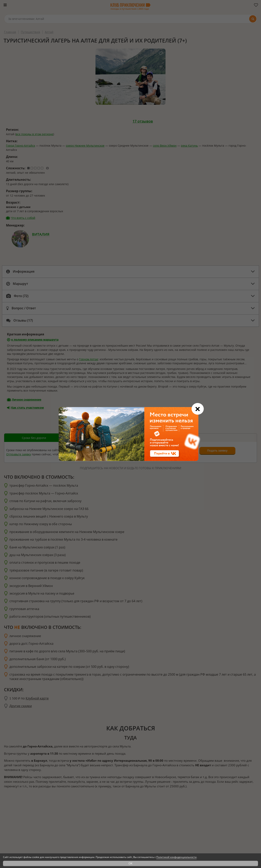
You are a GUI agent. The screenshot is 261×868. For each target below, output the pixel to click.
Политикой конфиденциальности (176, 857)
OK (130, 863)
